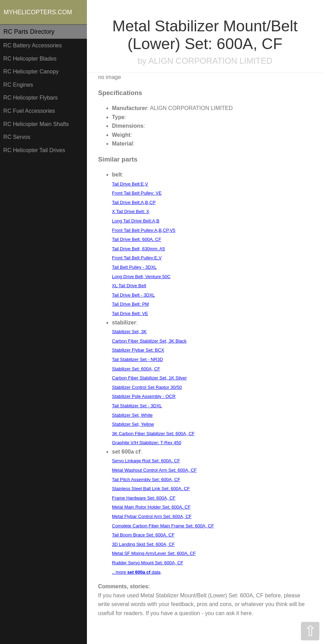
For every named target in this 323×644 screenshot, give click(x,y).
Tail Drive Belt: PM (130, 304)
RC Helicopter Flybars (31, 98)
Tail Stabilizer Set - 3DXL (137, 406)
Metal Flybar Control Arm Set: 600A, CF (152, 516)
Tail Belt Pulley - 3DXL (134, 267)
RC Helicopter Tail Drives (34, 150)
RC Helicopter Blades (30, 59)
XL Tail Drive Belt (129, 286)
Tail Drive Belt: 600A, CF (137, 239)
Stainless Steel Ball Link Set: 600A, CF (151, 489)
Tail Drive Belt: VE (130, 313)
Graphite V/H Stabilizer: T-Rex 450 (147, 443)
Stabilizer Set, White (132, 415)
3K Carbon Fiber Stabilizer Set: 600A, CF (153, 434)
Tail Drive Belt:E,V (130, 184)
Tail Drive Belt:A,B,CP (134, 202)
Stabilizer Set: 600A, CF (136, 369)
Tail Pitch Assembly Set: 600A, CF (146, 480)
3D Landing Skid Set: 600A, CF (143, 544)
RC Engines (18, 85)
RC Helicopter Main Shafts (36, 124)
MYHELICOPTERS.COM (38, 12)
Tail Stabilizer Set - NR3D (138, 359)
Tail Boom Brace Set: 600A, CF (143, 535)
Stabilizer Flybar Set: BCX (138, 350)
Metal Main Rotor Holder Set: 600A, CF (151, 507)
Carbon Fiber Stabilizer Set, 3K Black (149, 341)
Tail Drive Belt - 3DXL (134, 295)
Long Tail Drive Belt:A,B (136, 221)
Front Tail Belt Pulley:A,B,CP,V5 (144, 230)
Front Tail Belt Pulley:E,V (137, 258)
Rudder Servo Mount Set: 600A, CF (148, 563)
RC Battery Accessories (33, 45)
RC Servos (17, 137)
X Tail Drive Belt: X (131, 211)
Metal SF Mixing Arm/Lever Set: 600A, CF (154, 553)
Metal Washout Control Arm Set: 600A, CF (154, 470)
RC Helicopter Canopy (31, 72)
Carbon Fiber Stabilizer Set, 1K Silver (149, 378)
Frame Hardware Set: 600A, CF (144, 498)
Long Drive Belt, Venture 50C (141, 277)
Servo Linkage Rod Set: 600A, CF (146, 461)
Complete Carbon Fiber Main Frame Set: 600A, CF (163, 526)
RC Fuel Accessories (29, 111)
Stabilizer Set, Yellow (133, 424)
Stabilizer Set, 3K (129, 332)
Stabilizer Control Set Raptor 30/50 (147, 387)
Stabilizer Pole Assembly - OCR (144, 396)
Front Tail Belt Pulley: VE (137, 193)
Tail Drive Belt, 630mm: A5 (138, 249)
